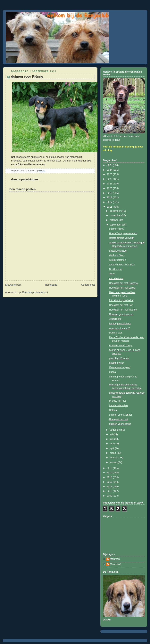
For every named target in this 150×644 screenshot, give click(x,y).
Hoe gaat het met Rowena (124, 283)
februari (114, 458)
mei (112, 444)
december (116, 211)
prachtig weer (117, 363)
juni (112, 439)
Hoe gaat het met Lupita (122, 288)
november (116, 215)
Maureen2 (116, 564)
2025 (110, 165)
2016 (110, 207)
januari (114, 462)
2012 (110, 482)
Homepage (51, 285)
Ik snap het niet (118, 401)
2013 (110, 477)
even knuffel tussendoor (122, 265)
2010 (110, 491)
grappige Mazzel (118, 251)
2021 (110, 184)
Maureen (115, 559)
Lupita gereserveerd (120, 324)
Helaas (113, 410)
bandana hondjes (119, 405)
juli (112, 434)
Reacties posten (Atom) (35, 292)
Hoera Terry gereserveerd (123, 233)
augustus (115, 430)
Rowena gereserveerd (121, 314)
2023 (110, 174)
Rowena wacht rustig (121, 346)
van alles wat (116, 278)
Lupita (112, 372)
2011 (110, 487)
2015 (110, 468)
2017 (110, 202)
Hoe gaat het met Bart (121, 305)
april (112, 448)
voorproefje (115, 319)
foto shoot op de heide (121, 300)
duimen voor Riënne (120, 424)
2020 (110, 188)
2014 (110, 473)
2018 (110, 197)
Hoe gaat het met (119, 419)
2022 (110, 179)
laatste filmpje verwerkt (122, 238)
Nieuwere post (13, 285)
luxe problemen (118, 260)
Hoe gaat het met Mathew (123, 310)
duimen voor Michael (121, 415)
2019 (110, 193)
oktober (114, 220)
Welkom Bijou (117, 255)
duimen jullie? (117, 229)
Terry (112, 274)
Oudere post (88, 285)
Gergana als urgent (120, 367)
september (116, 225)
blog (109, 150)
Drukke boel (116, 269)
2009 (110, 496)
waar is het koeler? (120, 328)
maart (113, 453)
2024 (110, 170)
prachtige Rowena (119, 358)
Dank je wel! (116, 333)
